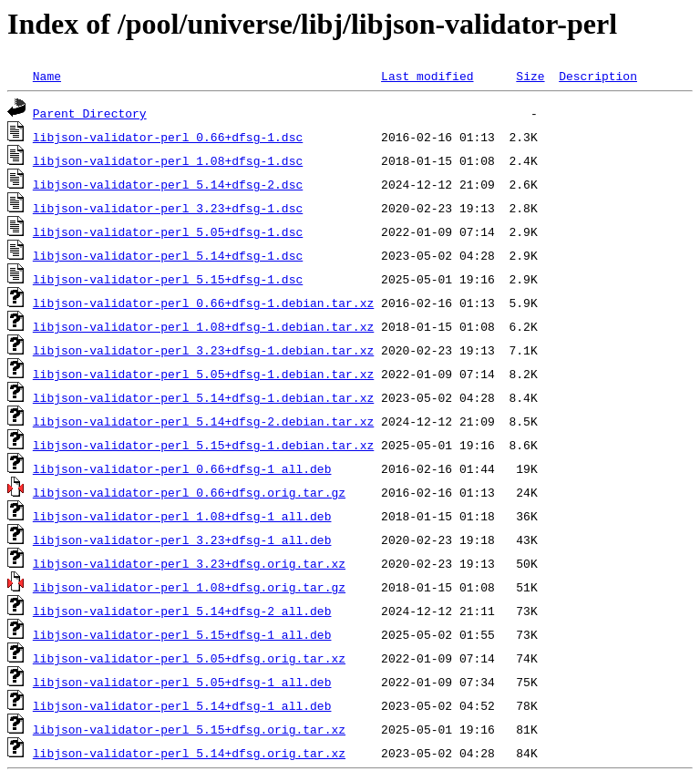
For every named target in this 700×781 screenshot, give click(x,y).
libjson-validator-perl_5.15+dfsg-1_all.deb (182, 634)
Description (598, 76)
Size (530, 76)
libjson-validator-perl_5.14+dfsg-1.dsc (168, 255)
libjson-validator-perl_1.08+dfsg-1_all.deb (182, 516)
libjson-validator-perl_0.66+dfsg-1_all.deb (182, 468)
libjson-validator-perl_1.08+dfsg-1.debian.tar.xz (203, 326)
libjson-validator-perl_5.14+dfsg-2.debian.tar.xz (203, 421)
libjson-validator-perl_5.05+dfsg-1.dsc (168, 231)
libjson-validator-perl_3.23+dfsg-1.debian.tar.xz (203, 350)
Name (47, 76)
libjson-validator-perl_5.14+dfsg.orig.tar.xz (189, 753)
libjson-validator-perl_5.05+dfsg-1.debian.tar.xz (203, 374)
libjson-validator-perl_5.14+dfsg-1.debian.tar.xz (203, 397)
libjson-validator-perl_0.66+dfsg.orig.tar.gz (189, 492)
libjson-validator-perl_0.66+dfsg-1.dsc (168, 137)
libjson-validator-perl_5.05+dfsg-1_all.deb (182, 682)
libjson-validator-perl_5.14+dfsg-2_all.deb (182, 611)
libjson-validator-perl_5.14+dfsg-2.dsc (168, 184)
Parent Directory (90, 113)
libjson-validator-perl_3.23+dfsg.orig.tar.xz (189, 563)
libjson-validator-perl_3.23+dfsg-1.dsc (168, 208)
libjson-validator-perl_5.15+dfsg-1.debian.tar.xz (203, 445)
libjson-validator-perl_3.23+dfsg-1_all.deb (182, 540)
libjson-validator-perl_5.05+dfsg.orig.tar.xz (189, 658)
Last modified (427, 76)
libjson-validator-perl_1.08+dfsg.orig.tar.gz (189, 587)
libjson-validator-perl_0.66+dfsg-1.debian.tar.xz (203, 303)
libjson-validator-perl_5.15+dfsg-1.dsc (168, 279)
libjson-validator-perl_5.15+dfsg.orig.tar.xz (189, 729)
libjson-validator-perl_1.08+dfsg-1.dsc (168, 160)
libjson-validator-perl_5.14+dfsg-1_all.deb (182, 705)
